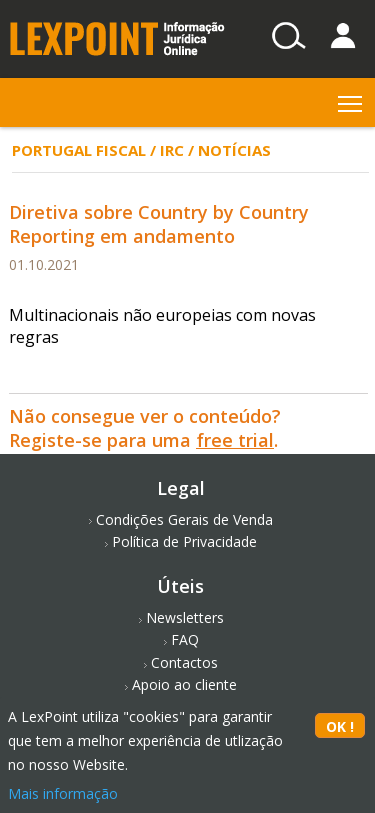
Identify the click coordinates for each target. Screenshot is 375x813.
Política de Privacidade (184, 541)
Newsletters (185, 617)
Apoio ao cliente (184, 684)
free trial (235, 440)
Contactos (184, 662)
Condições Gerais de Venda (184, 519)
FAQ (185, 639)
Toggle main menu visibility (351, 99)
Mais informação (63, 793)
